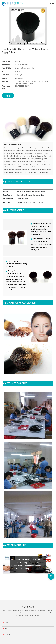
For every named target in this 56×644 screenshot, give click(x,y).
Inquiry (8, 96)
